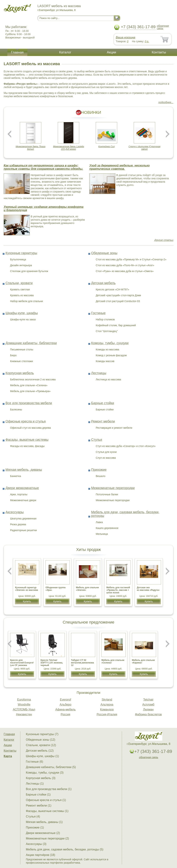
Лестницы (99, 373)
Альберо (65, 705)
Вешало (101, 476)
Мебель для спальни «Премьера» (30, 391)
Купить (27, 601)
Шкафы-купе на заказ (23, 319)
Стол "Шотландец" (107, 331)
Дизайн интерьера (21, 265)
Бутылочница (18, 259)
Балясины (16, 409)
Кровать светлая (20, 289)
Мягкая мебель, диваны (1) (44, 822)
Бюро (13, 355)
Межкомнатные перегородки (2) (47, 838)
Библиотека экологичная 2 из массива (33, 379)
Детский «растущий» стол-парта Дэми (118, 295)
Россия (65, 714)
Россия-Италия (107, 714)
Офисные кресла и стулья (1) (46, 800)
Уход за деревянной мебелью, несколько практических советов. (119, 167)
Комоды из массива (107, 349)
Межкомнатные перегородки (113, 488)
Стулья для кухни (106, 452)
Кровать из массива (22, 295)
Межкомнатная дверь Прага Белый (31, 148)
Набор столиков (105, 319)
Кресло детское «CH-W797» (112, 289)
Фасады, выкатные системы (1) (47, 811)
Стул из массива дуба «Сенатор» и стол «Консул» (126, 446)
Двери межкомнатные (22, 488)
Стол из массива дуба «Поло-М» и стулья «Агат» (125, 265)
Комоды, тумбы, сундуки (110, 343)
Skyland (107, 700)
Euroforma (24, 700)
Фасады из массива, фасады (27, 446)
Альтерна (107, 705)
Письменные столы (22, 349)
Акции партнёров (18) (41, 855)
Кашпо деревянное (107, 528)
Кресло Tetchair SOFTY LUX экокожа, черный (52, 663)
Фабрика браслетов (148, 714)
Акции (112, 52)
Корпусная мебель (20, 373)
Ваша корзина (125, 37)
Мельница (102, 534)
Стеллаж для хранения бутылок (29, 271)
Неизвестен (24, 714)
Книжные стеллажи (21, 361)
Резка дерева (18, 524)
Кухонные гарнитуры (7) (42, 734)
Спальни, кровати (19, 283)
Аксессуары (15, 512)
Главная (17, 52)
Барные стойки (103, 403)
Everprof (65, 700)
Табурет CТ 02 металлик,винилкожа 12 (82, 663)
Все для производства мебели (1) (49, 789)
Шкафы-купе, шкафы (22, 313)
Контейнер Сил (106, 147)
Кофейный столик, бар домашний (116, 325)
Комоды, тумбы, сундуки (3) (45, 773)
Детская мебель (103, 283)
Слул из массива (106, 458)
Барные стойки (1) (38, 795)
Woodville (24, 705)
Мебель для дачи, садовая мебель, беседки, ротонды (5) (65, 849)
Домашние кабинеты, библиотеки (31, 343)
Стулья (97, 440)
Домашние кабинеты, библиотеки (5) (51, 767)
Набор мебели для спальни (27, 301)
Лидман (148, 709)
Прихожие (99, 470)
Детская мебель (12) (40, 751)
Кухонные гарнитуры (21, 253)
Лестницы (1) (35, 784)
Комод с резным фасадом (111, 355)
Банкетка (15, 476)
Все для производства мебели (29, 403)
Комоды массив (105, 361)
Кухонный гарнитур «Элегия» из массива (27, 589)
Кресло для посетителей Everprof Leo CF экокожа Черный (22, 664)
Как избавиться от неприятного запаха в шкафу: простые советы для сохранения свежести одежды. (43, 167)
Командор (107, 709)
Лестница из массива (108, 379)
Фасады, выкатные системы (27, 440)
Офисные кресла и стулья (26, 421)
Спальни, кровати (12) (41, 745)
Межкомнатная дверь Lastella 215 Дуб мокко (69, 148)
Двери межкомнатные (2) (43, 833)
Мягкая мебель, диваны (24, 470)
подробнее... (166, 102)
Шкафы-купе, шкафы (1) (42, 756)
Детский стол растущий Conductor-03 (118, 301)
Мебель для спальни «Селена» (29, 385)
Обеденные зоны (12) (41, 740)
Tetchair (148, 700)
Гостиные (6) (34, 762)
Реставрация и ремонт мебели (114, 428)
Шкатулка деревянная (23, 519)
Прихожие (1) (35, 827)
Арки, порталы (19, 494)
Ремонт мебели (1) (39, 806)
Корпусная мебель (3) (41, 778)
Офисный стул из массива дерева (30, 428)
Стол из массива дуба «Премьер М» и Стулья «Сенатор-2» (131, 259)
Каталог (65, 52)
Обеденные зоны (104, 253)
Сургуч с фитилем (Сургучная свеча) (144, 148)
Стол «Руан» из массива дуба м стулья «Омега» (125, 271)
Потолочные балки (107, 494)
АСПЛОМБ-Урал (24, 709)
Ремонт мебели (103, 421)
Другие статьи (164, 240)
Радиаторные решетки (23, 530)
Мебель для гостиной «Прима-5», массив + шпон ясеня (118, 590)
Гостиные (98, 313)
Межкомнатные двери (23, 500)
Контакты (159, 52)
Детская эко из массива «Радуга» (148, 589)
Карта (8, 756)
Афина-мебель (66, 709)
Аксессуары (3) (36, 844)
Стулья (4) (33, 816)
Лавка (99, 522)
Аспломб (148, 705)
